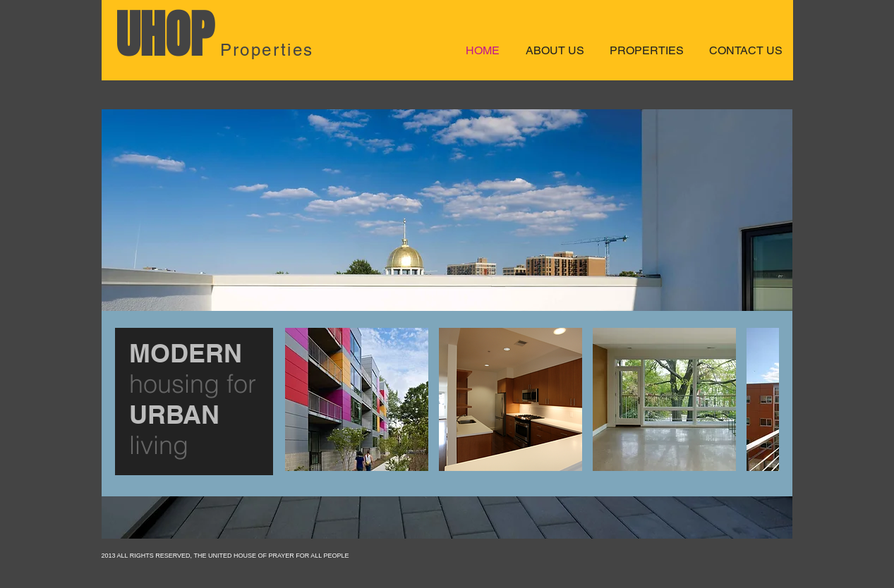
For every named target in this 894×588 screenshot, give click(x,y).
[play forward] (761, 399)
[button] (357, 399)
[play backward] (303, 399)
